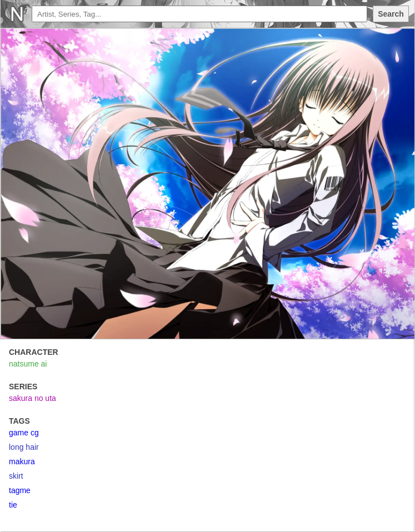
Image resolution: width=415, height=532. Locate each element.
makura (22, 461)
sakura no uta (32, 398)
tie (13, 505)
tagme (20, 490)
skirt (16, 476)
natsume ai (28, 364)
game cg (24, 433)
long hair (24, 447)
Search (391, 14)
